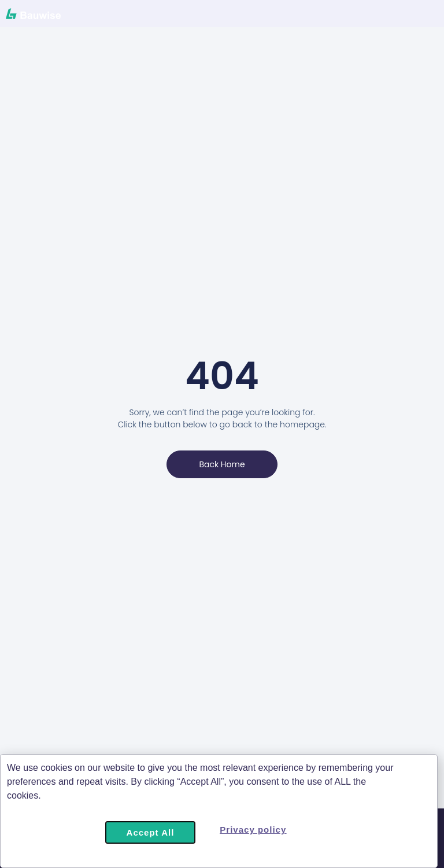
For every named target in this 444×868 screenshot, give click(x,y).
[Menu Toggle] (374, 17)
